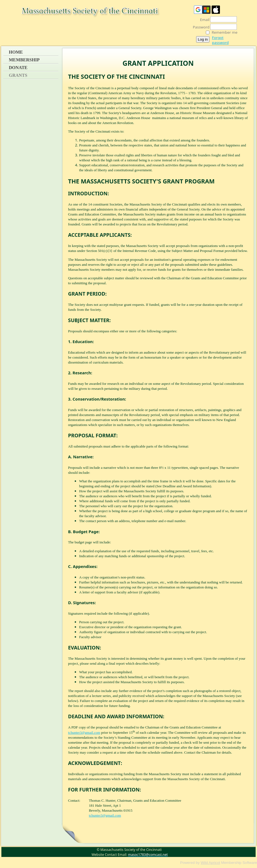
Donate (18, 68)
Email (203, 20)
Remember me (224, 32)
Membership (24, 60)
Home (16, 52)
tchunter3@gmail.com (84, 732)
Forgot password (220, 40)
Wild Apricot (210, 863)
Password (200, 27)
